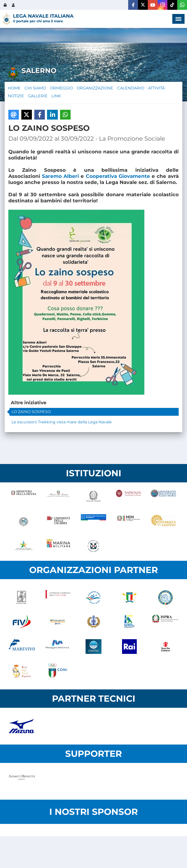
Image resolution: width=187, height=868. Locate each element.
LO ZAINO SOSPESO (31, 412)
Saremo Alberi (60, 176)
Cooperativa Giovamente (118, 176)
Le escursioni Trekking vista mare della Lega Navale (62, 422)
